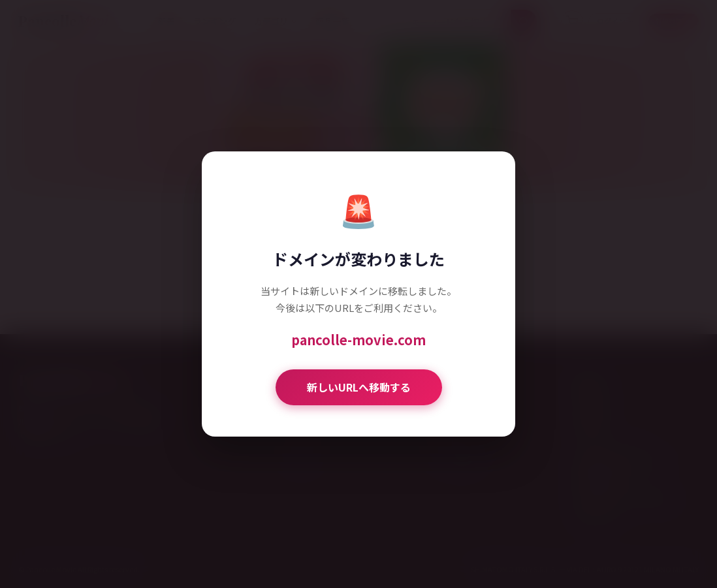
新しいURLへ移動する (359, 387)
